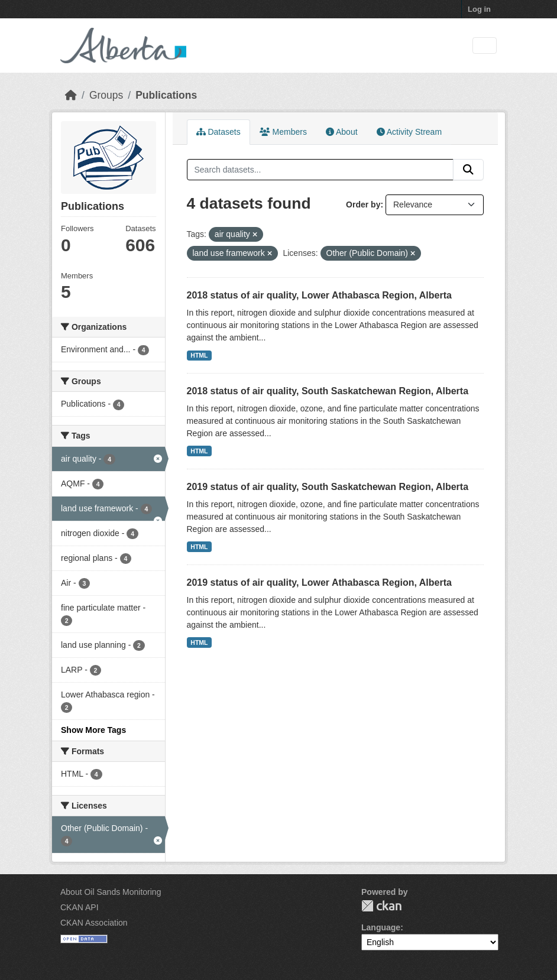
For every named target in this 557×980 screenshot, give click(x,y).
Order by (363, 205)
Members (283, 132)
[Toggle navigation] (485, 46)
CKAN (381, 906)
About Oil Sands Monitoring (111, 892)
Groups (106, 95)
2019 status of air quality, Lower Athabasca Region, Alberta (319, 583)
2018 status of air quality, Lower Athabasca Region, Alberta (319, 295)
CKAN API (80, 907)
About (342, 132)
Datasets (218, 132)
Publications (166, 95)
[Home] (71, 95)
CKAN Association (94, 923)
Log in (479, 9)
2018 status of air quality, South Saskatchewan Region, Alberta (328, 391)
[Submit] (468, 170)
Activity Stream (409, 132)
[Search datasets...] (320, 170)
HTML (199, 355)
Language (381, 927)
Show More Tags (93, 730)
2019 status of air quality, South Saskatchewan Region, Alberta (328, 487)
